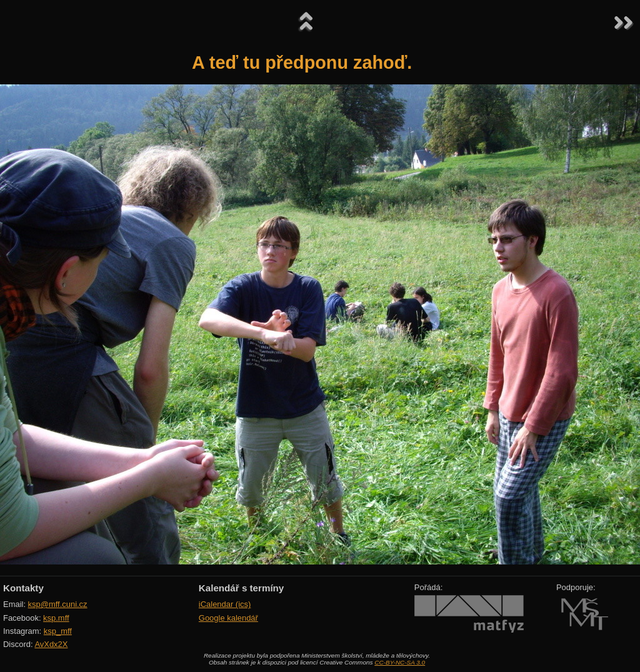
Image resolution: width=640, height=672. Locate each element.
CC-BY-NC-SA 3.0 (400, 662)
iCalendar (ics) (225, 604)
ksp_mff (58, 631)
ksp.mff (56, 618)
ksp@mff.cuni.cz (58, 604)
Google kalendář (228, 618)
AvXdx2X (51, 644)
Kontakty (23, 588)
